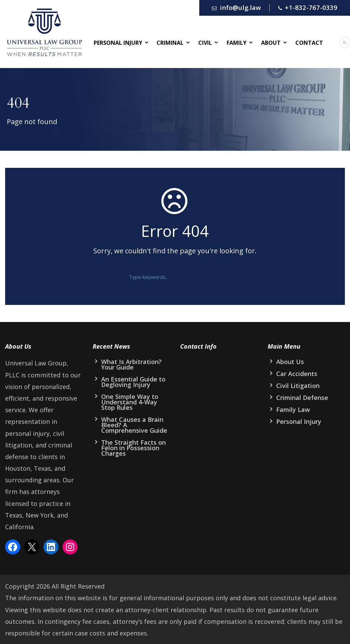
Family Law (293, 410)
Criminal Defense (302, 398)
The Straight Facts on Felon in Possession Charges (133, 448)
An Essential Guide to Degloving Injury (133, 382)
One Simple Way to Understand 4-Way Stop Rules (130, 402)
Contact (309, 43)
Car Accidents (297, 374)
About (271, 43)
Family (237, 43)
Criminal (170, 43)
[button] (218, 277)
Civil (205, 43)
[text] (170, 277)
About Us (290, 362)
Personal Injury (118, 43)
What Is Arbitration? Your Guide (131, 364)
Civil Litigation (298, 386)
